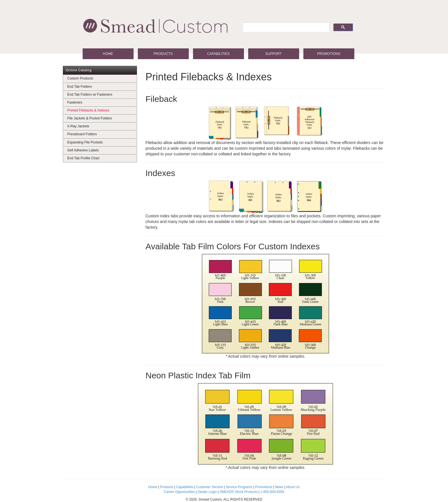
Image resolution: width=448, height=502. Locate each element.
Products (163, 54)
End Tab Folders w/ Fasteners (90, 95)
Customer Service (210, 487)
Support (274, 54)
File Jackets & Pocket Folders (90, 118)
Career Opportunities (179, 492)
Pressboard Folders (82, 134)
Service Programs (239, 487)
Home (108, 54)
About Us (293, 487)
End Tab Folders (80, 87)
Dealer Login (207, 492)
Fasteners (75, 102)
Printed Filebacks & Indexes (88, 110)
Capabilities (218, 54)
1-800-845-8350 (272, 492)
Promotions (329, 54)
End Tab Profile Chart (83, 158)
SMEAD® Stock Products (239, 492)
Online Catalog (79, 70)
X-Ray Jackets (78, 126)
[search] (285, 28)
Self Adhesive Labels (83, 150)
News (279, 487)
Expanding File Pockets (85, 142)
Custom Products (80, 78)
